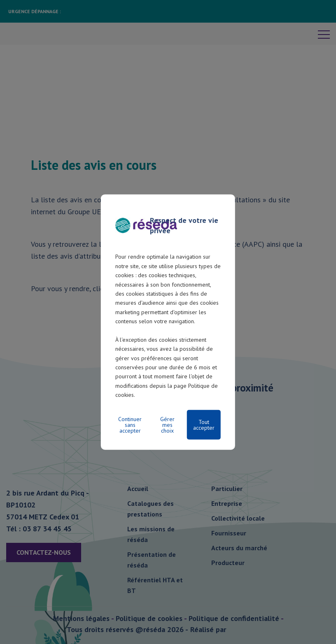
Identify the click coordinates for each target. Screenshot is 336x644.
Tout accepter (204, 424)
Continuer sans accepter (130, 424)
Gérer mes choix (167, 424)
